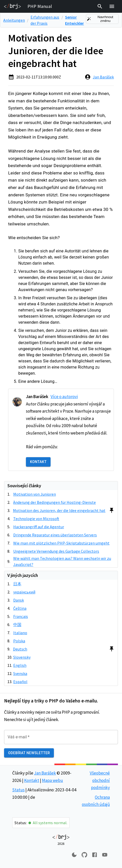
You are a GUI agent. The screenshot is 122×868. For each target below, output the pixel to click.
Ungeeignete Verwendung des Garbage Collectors (56, 551)
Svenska (20, 673)
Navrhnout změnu (102, 19)
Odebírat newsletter (29, 753)
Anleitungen (14, 20)
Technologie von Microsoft (36, 519)
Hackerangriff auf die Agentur (39, 527)
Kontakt (38, 462)
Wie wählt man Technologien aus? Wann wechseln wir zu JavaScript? (62, 561)
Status (18, 790)
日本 (17, 584)
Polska (19, 641)
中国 (17, 625)
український (24, 592)
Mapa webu (52, 780)
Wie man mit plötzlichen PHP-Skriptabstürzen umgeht (61, 543)
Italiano (20, 633)
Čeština (20, 608)
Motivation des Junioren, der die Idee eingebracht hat (59, 510)
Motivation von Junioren (35, 494)
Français (21, 616)
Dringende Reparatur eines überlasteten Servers (55, 535)
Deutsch (20, 649)
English (20, 665)
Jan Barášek (103, 77)
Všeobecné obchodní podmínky (100, 780)
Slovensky (22, 657)
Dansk (19, 600)
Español (20, 682)
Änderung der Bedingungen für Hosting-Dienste (55, 502)
